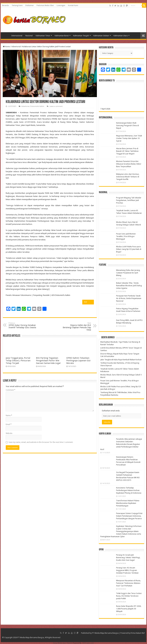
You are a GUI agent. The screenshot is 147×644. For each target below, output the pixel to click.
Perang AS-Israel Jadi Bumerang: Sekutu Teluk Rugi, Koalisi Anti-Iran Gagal (128, 557)
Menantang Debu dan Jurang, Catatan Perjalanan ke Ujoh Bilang (128, 273)
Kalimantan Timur (43, 36)
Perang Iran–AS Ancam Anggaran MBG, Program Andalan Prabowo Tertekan (127, 570)
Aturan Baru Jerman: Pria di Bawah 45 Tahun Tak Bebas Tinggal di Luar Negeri (127, 151)
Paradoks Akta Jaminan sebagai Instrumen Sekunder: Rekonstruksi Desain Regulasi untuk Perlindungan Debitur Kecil (121, 444)
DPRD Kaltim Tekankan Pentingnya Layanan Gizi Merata (78, 361)
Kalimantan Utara (121, 36)
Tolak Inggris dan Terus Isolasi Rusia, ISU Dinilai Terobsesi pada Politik (129, 596)
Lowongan (61, 5)
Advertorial (16, 47)
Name (9, 415)
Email (9, 424)
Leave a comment (56, 106)
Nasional (29, 36)
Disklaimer (30, 5)
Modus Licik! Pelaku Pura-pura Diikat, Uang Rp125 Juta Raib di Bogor (129, 249)
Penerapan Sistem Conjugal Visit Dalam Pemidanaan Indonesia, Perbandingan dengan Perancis (129, 516)
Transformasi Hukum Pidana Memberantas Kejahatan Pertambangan (128, 503)
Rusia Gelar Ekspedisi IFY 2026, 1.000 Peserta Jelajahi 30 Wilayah (129, 609)
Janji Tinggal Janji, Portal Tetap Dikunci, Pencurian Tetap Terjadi (18, 361)
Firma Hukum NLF (138, 633)
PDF (88, 302)
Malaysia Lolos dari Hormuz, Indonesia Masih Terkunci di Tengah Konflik (128, 177)
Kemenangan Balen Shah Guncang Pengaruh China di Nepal (127, 125)
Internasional (17, 36)
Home (6, 35)
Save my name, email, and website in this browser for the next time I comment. (41, 442)
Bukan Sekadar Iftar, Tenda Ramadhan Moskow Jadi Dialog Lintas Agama (129, 286)
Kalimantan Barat (62, 36)
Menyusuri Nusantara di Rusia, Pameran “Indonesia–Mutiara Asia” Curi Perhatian (128, 583)
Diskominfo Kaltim (37, 106)
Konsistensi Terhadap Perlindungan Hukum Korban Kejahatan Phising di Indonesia (129, 490)
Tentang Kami (17, 5)
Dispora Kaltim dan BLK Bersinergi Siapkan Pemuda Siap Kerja (76, 327)
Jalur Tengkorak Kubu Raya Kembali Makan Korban (121, 360)
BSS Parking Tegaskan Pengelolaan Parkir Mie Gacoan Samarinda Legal (48, 361)
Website (9, 433)
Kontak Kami (73, 5)
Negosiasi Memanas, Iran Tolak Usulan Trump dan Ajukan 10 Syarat (129, 138)
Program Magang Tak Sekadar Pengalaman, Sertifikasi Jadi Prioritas (129, 200)
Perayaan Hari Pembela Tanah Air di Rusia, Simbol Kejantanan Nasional (129, 298)
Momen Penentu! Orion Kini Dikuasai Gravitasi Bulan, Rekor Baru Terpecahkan (129, 164)
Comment (10, 390)
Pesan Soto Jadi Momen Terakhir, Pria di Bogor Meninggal (126, 236)
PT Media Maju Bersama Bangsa (105, 633)
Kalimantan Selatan (101, 36)
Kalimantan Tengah (81, 36)
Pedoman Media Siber (45, 5)
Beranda (5, 5)
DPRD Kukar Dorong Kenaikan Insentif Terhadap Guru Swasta (23, 325)
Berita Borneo (108, 338)
